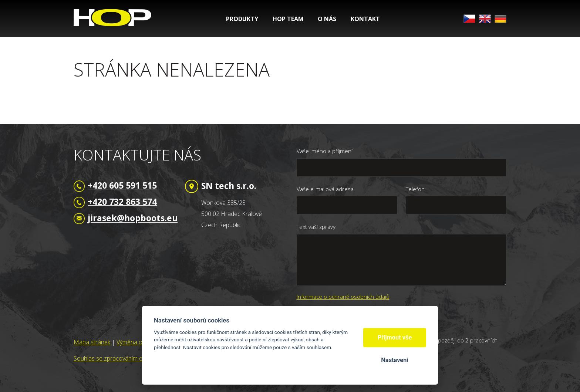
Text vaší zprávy (316, 227)
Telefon (415, 189)
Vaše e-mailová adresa (325, 189)
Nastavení (394, 360)
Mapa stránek (92, 342)
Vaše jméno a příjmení (325, 151)
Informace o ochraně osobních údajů (343, 297)
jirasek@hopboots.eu (133, 218)
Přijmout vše (395, 337)
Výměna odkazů (137, 342)
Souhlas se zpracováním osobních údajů (127, 358)
